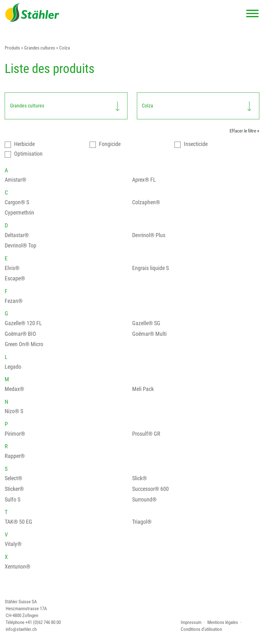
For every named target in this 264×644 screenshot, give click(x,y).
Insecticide (196, 144)
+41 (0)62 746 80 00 (43, 622)
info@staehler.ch (21, 629)
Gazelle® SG (146, 323)
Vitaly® (13, 544)
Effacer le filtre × (244, 131)
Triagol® (142, 522)
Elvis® (12, 268)
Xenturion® (18, 567)
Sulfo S (13, 500)
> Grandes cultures (38, 48)
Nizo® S (14, 411)
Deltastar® (17, 235)
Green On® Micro (24, 344)
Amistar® (16, 180)
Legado (13, 367)
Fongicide (110, 144)
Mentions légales (223, 622)
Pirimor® (15, 434)
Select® (13, 478)
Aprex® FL (144, 180)
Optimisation (28, 154)
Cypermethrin (19, 213)
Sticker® (14, 489)
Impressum (191, 622)
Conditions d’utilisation (201, 629)
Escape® (15, 278)
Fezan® (14, 301)
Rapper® (15, 456)
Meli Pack (143, 389)
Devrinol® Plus (149, 235)
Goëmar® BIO (20, 334)
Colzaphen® (146, 202)
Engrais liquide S (150, 268)
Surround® (144, 500)
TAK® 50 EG (18, 522)
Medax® (14, 389)
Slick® (140, 478)
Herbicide (24, 144)
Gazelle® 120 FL (23, 323)
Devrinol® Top (21, 246)
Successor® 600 (150, 489)
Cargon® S (17, 202)
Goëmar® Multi (149, 334)
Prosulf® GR (146, 434)
